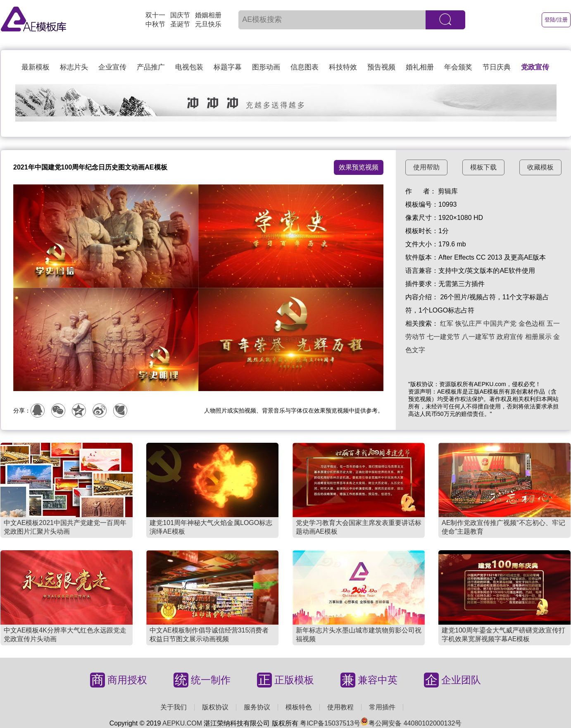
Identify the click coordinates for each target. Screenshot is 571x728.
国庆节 (180, 15)
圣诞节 (180, 24)
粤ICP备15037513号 (330, 723)
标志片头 (74, 67)
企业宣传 (112, 67)
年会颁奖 (458, 67)
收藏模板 (540, 167)
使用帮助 (426, 167)
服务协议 (257, 707)
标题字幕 (228, 67)
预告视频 (381, 67)
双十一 (155, 15)
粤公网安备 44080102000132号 (411, 723)
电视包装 (189, 67)
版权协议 (215, 707)
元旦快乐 (208, 24)
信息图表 (305, 67)
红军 (447, 323)
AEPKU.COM (182, 723)
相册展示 (538, 337)
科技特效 (343, 67)
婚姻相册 (208, 15)
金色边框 (532, 323)
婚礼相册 (420, 67)
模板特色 (299, 707)
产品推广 (151, 67)
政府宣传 (510, 337)
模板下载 (483, 167)
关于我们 (174, 707)
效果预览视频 (359, 167)
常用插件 (382, 707)
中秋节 (155, 24)
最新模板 (36, 67)
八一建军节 (478, 337)
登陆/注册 (556, 20)
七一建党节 (443, 337)
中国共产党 (500, 323)
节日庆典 (497, 67)
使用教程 (340, 707)
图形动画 (266, 67)
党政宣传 (535, 67)
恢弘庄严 (469, 323)
